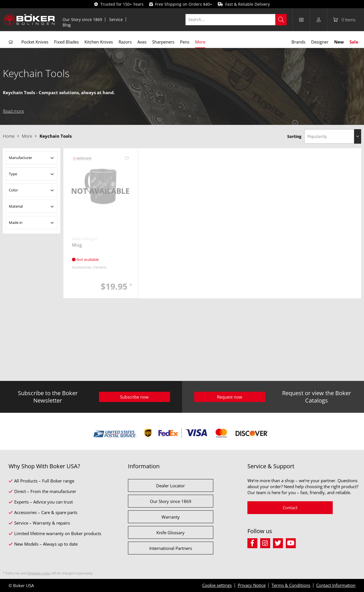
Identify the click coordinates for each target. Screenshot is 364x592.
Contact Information (336, 585)
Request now (230, 397)
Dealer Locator (170, 486)
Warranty (171, 517)
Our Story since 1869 (82, 19)
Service (116, 19)
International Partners (171, 548)
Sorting (294, 136)
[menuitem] (82, 19)
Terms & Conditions (291, 585)
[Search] (281, 20)
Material (16, 206)
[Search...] (236, 20)
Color (13, 190)
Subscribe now (134, 397)
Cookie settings (217, 585)
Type (13, 174)
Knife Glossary (170, 533)
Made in (16, 222)
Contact (290, 508)
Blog (67, 25)
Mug (77, 245)
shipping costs (39, 573)
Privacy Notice (252, 585)
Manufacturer (20, 158)
